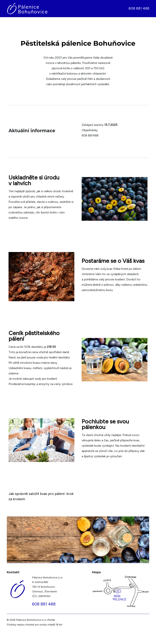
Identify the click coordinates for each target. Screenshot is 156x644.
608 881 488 (139, 8)
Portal (51, 620)
